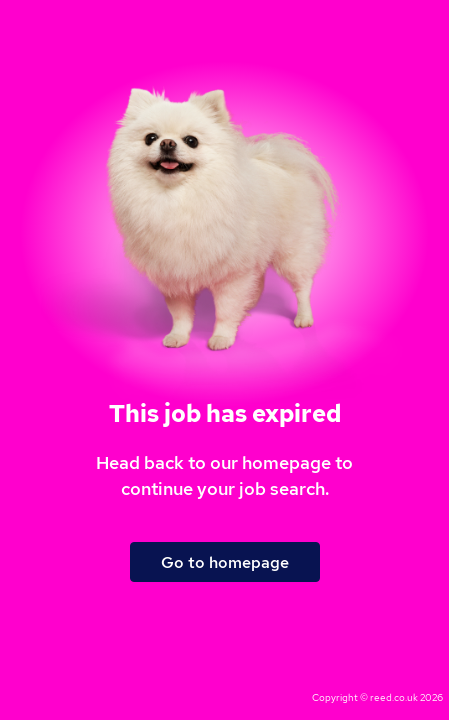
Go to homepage (225, 562)
